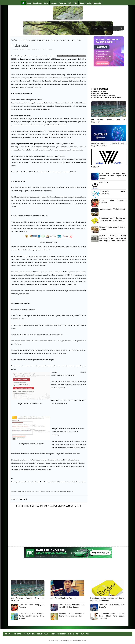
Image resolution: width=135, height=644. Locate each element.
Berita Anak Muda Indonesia (103, 95)
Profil (8, 634)
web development (45, 49)
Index (71, 634)
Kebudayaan (38, 3)
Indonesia (97, 3)
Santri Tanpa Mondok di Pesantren (64, 598)
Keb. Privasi (43, 634)
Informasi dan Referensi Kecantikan (106, 97)
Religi (46, 3)
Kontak (18, 634)
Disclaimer (29, 634)
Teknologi (63, 3)
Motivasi (54, 3)
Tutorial (34, 49)
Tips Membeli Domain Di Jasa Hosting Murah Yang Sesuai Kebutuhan (111, 616)
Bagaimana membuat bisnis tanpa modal (35, 59)
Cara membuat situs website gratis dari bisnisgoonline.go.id (34, 360)
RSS (88, 634)
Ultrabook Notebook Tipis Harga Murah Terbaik (34, 482)
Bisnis (29, 3)
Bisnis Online (25, 49)
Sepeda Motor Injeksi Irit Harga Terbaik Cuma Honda (69, 482)
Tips (76, 3)
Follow (80, 634)
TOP (67, 643)
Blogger (65, 640)
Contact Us (95, 167)
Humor (82, 3)
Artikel (89, 3)
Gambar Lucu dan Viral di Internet (112, 209)
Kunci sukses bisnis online (22, 94)
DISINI (24, 506)
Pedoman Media (58, 634)
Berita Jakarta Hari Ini (100, 93)
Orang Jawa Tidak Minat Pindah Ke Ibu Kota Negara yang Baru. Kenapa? (32, 616)
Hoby (70, 3)
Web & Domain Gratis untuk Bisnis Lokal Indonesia (31, 216)
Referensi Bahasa (99, 91)
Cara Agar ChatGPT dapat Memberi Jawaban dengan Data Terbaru (113, 176)
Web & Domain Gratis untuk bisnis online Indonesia (38, 491)
